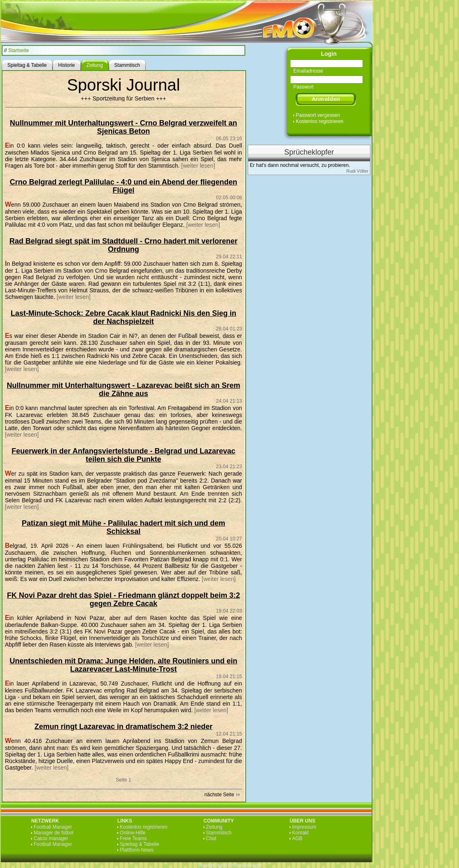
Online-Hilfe (133, 833)
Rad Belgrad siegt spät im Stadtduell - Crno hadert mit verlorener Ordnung (123, 245)
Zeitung (214, 827)
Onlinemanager (245, 865)
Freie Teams (133, 838)
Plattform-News (137, 850)
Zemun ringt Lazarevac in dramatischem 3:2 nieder (123, 727)
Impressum (304, 827)
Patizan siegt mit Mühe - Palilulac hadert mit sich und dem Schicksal (123, 527)
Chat (211, 838)
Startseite (19, 50)
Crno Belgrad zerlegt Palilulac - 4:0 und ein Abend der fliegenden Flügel (123, 186)
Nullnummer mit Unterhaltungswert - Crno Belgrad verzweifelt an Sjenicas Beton (123, 127)
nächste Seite (219, 795)
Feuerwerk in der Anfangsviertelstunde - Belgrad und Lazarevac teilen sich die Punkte (123, 455)
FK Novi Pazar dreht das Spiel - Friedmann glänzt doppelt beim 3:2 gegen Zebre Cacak (123, 599)
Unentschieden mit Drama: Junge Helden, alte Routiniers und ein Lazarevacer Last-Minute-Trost (123, 665)
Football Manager (53, 827)
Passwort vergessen (318, 115)
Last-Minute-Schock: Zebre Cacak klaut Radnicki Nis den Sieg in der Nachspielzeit (123, 317)
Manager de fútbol (54, 833)
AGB (297, 838)
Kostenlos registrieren (320, 121)
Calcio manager (51, 838)
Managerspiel (212, 865)
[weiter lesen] (198, 166)
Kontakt (300, 833)
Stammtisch (219, 833)
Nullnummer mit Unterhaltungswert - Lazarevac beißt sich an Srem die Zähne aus (123, 390)
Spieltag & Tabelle (139, 844)
